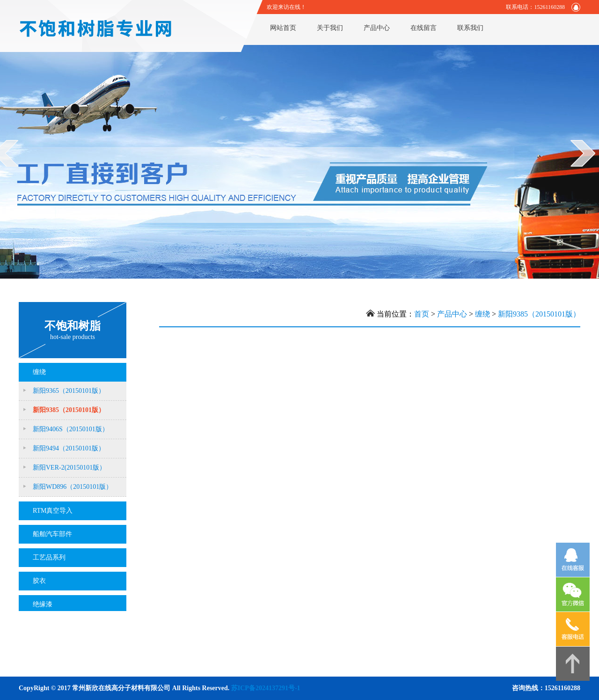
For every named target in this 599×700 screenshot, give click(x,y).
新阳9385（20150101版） (539, 314)
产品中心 (377, 28)
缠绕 (482, 314)
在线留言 (424, 28)
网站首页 (283, 28)
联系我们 (470, 28)
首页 (422, 314)
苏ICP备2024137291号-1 (266, 688)
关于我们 (330, 28)
